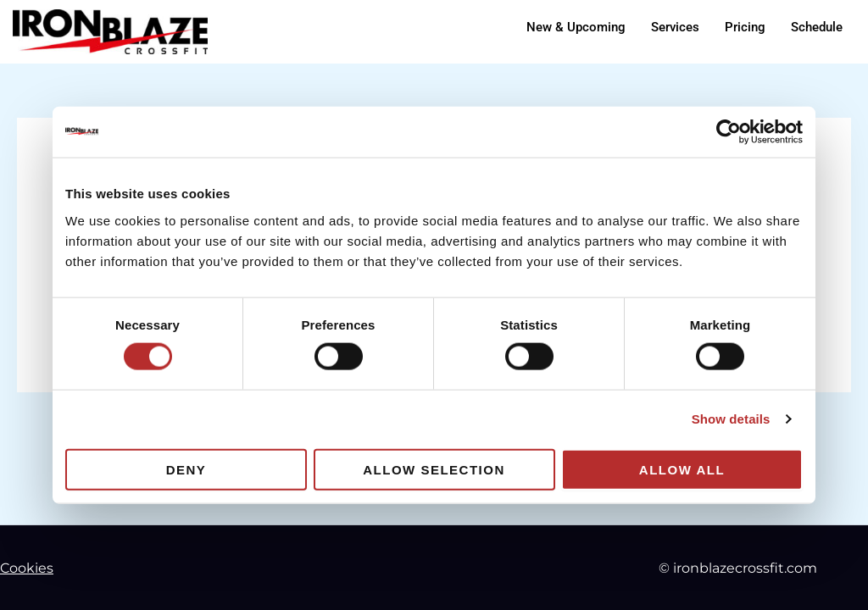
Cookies (27, 568)
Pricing (745, 27)
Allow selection (434, 469)
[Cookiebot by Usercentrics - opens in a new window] (729, 132)
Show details (731, 419)
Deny (186, 469)
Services (675, 27)
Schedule (817, 27)
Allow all (682, 469)
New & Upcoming (576, 27)
